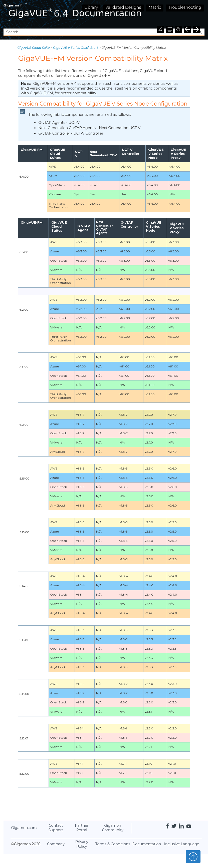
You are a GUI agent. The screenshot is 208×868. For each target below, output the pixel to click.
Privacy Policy (82, 844)
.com (24, 828)
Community (113, 828)
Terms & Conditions (113, 844)
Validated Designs (123, 7)
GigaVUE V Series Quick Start (76, 48)
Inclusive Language (182, 844)
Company (56, 844)
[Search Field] (104, 32)
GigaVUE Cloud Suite (33, 48)
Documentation (147, 844)
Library (91, 7)
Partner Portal (82, 828)
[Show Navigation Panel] (202, 14)
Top (193, 856)
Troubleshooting (185, 7)
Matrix (155, 7)
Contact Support (56, 828)
